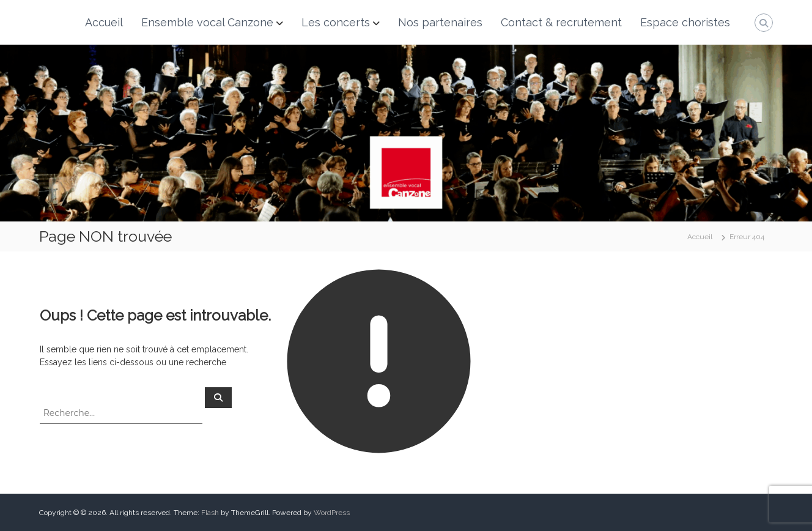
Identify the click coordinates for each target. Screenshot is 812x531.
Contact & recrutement (561, 22)
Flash (210, 513)
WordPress (332, 513)
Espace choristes (685, 22)
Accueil (104, 22)
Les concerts (336, 22)
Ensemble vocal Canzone (207, 22)
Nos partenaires (440, 22)
